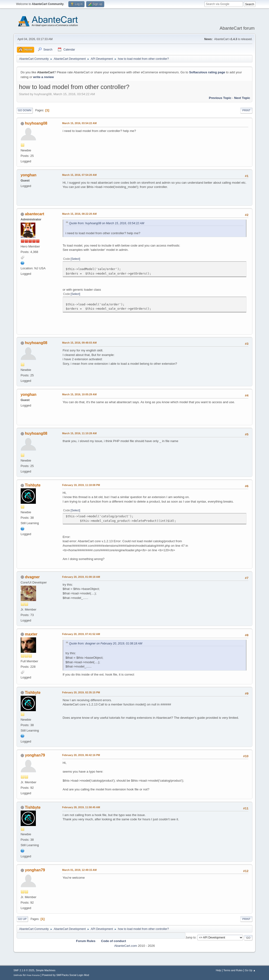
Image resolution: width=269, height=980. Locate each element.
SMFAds (18, 975)
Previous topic (220, 98)
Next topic (242, 98)
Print (246, 110)
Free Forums (33, 975)
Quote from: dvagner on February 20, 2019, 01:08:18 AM (106, 644)
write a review (43, 77)
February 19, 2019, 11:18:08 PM (81, 485)
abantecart (35, 214)
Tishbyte (33, 485)
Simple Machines (46, 970)
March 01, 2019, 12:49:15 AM (79, 870)
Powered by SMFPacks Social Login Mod (66, 975)
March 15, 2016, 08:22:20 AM (79, 214)
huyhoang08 (36, 123)
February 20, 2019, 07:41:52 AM (81, 634)
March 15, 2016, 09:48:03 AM (79, 343)
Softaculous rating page (207, 72)
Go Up (22, 919)
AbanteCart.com (126, 946)
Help (218, 970)
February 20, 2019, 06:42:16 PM (81, 755)
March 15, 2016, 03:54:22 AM (79, 123)
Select (75, 259)
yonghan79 (35, 755)
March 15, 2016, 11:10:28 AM (79, 433)
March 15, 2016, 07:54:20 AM (79, 175)
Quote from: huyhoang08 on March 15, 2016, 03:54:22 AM (107, 223)
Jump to (191, 938)
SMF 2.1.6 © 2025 (24, 970)
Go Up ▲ (250, 970)
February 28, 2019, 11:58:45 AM (81, 807)
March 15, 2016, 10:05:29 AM (79, 394)
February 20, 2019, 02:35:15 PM (81, 692)
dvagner (32, 577)
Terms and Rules (233, 970)
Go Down (25, 110)
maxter (31, 634)
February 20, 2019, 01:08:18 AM (81, 577)
